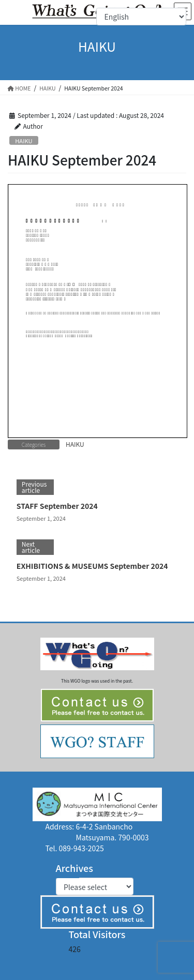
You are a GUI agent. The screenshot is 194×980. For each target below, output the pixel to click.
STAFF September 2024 (57, 506)
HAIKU (24, 141)
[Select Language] (141, 17)
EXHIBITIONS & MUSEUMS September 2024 (92, 566)
